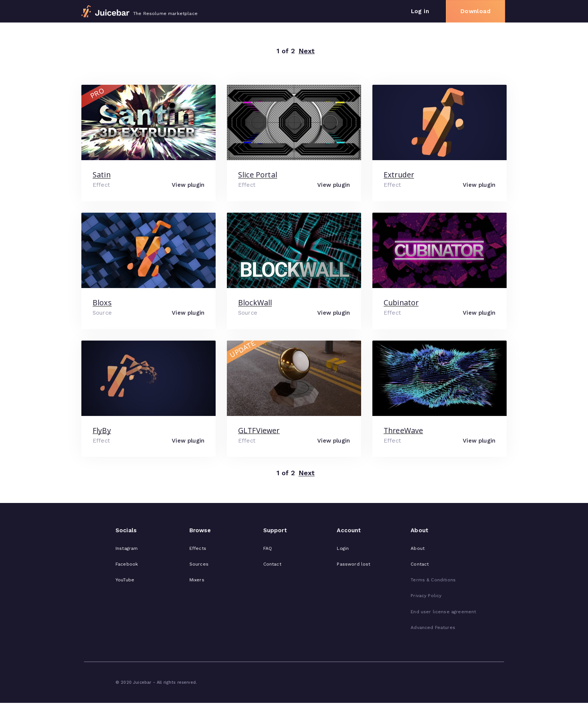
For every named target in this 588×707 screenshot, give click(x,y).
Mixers (197, 580)
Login (343, 548)
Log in (420, 11)
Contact (272, 564)
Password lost (353, 564)
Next (307, 51)
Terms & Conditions (433, 580)
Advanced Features (433, 627)
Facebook (127, 564)
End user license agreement (443, 612)
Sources (199, 564)
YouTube (125, 580)
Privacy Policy (426, 596)
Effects (198, 548)
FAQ (268, 548)
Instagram (127, 548)
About (418, 548)
